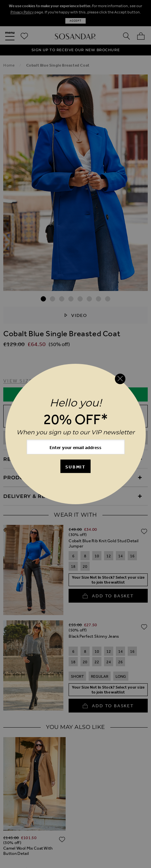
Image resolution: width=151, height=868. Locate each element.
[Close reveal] (120, 379)
